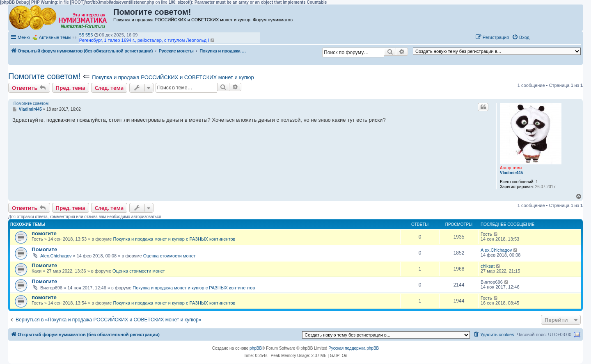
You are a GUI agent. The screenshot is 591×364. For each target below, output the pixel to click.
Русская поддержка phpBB (354, 348)
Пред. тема (71, 88)
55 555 (86, 35)
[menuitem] (521, 37)
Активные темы (55, 37)
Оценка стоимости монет (170, 256)
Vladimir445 (511, 173)
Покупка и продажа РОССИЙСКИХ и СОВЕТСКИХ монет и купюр (173, 77)
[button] (541, 37)
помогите (44, 233)
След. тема (109, 88)
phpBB (256, 348)
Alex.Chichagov (56, 256)
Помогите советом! (44, 76)
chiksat (488, 266)
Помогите (44, 249)
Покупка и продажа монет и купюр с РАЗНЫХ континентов (174, 239)
